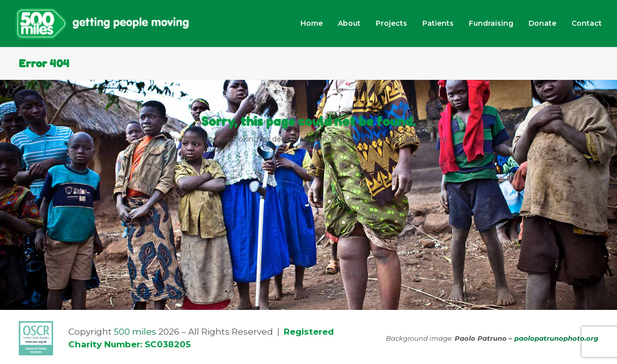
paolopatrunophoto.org (556, 338)
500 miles (135, 332)
